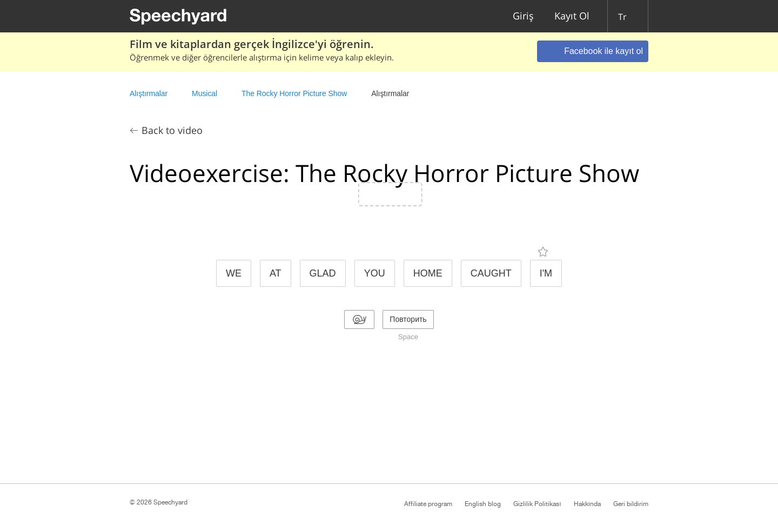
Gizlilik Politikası (537, 504)
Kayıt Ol (572, 16)
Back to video (172, 130)
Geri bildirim (631, 504)
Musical (204, 93)
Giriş (523, 16)
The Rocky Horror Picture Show (294, 93)
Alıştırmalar (149, 93)
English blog (483, 504)
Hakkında (587, 504)
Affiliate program (428, 504)
